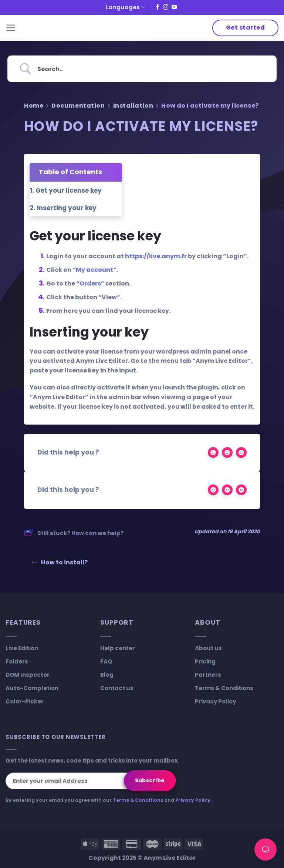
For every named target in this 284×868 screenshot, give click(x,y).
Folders (17, 661)
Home (34, 106)
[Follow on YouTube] (174, 7)
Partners (208, 675)
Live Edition (22, 648)
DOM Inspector (28, 675)
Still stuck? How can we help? (74, 533)
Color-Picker (25, 701)
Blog (107, 675)
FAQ (106, 661)
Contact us (117, 688)
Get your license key (69, 190)
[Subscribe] (150, 781)
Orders (90, 283)
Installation (133, 106)
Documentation (78, 106)
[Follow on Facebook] (158, 7)
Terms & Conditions (224, 688)
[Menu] (11, 28)
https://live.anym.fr (156, 256)
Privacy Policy (215, 701)
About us (208, 648)
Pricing (205, 661)
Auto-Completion (32, 688)
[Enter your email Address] (91, 781)
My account (94, 270)
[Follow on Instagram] (166, 7)
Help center (118, 648)
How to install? (60, 562)
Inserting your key (67, 208)
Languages (125, 7)
